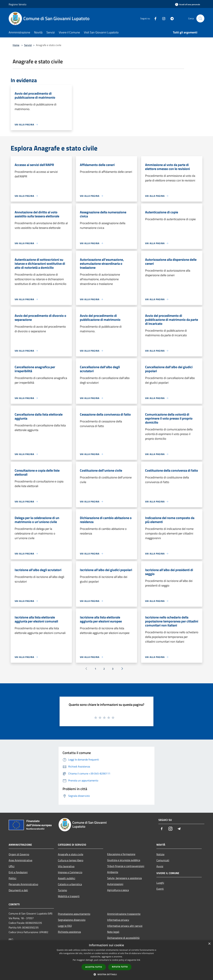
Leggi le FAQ (65, 926)
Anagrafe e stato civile (71, 854)
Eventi (160, 889)
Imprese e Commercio (70, 872)
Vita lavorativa (66, 866)
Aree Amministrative (20, 860)
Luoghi (160, 883)
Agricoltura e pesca (118, 890)
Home (16, 45)
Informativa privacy (118, 920)
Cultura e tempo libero (71, 860)
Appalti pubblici (67, 878)
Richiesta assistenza (69, 932)
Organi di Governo (19, 854)
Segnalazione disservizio (72, 920)
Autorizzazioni (115, 884)
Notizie (160, 854)
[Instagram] (162, 18)
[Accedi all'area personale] (188, 4)
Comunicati (163, 860)
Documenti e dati (18, 890)
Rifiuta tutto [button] (120, 967)
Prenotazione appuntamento (74, 914)
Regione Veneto (17, 4)
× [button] (209, 944)
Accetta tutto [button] (94, 967)
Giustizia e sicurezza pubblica (124, 860)
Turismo (62, 890)
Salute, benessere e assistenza (124, 878)
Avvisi (160, 866)
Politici (12, 878)
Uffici (12, 866)
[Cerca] (200, 18)
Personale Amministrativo (23, 884)
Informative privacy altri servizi (125, 926)
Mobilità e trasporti (69, 896)
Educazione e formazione (121, 854)
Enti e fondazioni (18, 872)
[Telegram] (171, 18)
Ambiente (113, 872)
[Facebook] (154, 18)
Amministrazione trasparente (124, 914)
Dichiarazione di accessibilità (123, 938)
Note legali (113, 932)
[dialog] (106, 960)
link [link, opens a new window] (139, 960)
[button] (106, 974)
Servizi (28, 45)
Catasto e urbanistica (70, 884)
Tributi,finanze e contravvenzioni (126, 866)
